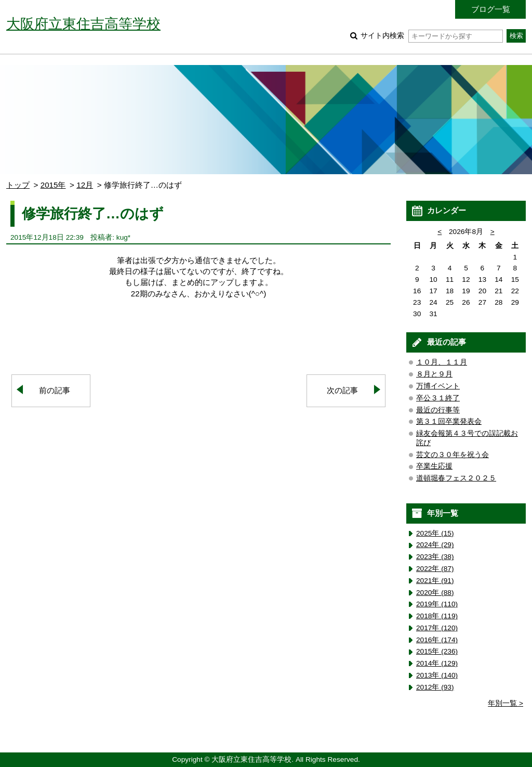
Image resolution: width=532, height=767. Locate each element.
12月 (85, 185)
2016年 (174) (437, 640)
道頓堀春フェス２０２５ (456, 478)
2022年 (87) (435, 569)
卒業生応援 (434, 466)
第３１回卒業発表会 (449, 421)
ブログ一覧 (491, 9)
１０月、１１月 (442, 362)
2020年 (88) (435, 593)
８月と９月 (434, 374)
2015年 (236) (437, 651)
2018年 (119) (437, 616)
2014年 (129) (437, 663)
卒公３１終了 (438, 398)
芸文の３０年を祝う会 (453, 455)
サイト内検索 (431, 36)
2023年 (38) (435, 557)
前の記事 (55, 390)
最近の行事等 (438, 410)
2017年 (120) (437, 628)
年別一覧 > (506, 703)
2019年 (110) (437, 604)
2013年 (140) (437, 675)
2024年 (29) (435, 545)
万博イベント (438, 386)
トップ (18, 185)
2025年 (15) (435, 533)
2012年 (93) (435, 687)
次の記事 (342, 390)
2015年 (53, 185)
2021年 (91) (435, 581)
